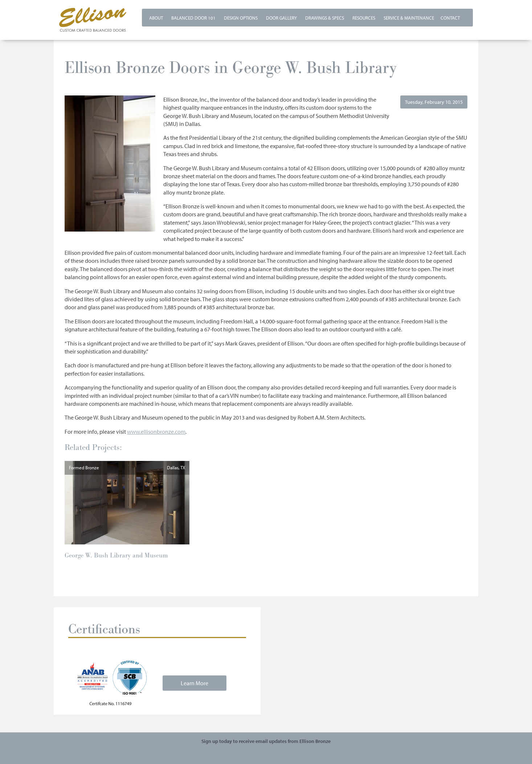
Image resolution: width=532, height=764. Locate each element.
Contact (450, 18)
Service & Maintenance (409, 18)
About (156, 18)
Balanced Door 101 (193, 18)
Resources (364, 18)
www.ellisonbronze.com (156, 432)
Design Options (241, 18)
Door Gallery (281, 18)
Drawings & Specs (325, 18)
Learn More (195, 683)
